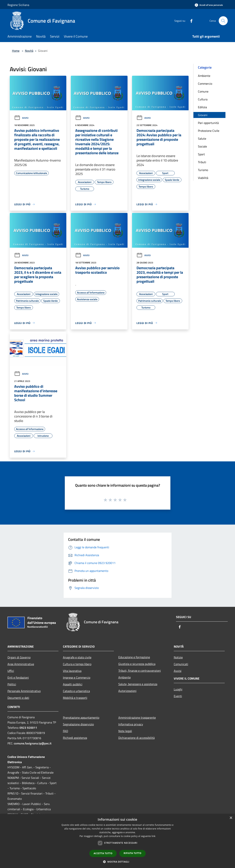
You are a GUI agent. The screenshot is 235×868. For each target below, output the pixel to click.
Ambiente (204, 76)
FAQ (66, 731)
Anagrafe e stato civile (77, 657)
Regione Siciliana (18, 5)
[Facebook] (190, 21)
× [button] (231, 818)
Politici (12, 684)
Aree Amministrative (21, 664)
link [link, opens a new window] (153, 836)
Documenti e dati (18, 698)
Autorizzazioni (127, 691)
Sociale (202, 146)
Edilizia (202, 107)
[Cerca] (223, 21)
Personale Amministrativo (24, 691)
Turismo (203, 170)
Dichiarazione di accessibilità (137, 738)
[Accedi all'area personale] (209, 5)
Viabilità (203, 178)
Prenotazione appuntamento (81, 718)
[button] (118, 862)
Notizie (178, 657)
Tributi (202, 162)
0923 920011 (28, 728)
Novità (29, 51)
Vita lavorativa (72, 671)
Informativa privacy (131, 724)
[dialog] (117, 841)
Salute (202, 139)
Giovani (203, 115)
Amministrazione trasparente (137, 718)
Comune (203, 91)
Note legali (125, 731)
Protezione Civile (209, 131)
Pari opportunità (208, 123)
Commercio (205, 84)
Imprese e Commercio (77, 677)
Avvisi (21, 118)
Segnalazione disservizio (78, 724)
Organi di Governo (19, 657)
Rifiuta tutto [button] (132, 853)
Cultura (203, 99)
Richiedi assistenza (75, 738)
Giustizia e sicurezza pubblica (137, 664)
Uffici (11, 671)
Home (16, 51)
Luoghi (178, 689)
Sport (201, 154)
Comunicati (181, 664)
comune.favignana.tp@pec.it (33, 743)
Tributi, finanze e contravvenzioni (140, 671)
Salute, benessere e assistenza (138, 684)
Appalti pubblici (73, 684)
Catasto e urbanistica (76, 691)
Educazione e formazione (134, 657)
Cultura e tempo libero (77, 664)
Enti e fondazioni (18, 677)
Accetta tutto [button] (103, 853)
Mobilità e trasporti (75, 698)
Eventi (178, 696)
